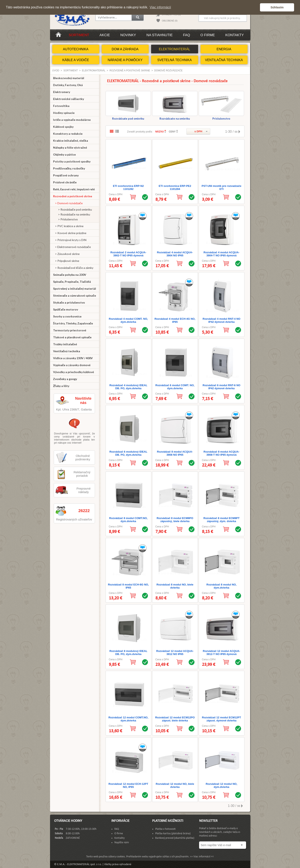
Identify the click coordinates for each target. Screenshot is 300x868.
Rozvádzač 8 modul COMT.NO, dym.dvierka (128, 520)
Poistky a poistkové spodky (72, 161)
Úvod (56, 71)
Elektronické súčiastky (69, 99)
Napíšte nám (122, 843)
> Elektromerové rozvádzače (72, 247)
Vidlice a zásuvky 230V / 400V (73, 358)
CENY (172, 132)
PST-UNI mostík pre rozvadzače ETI (221, 187)
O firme (208, 35)
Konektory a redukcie (68, 134)
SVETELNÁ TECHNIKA (175, 60)
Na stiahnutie (159, 35)
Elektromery (62, 92)
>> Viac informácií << (202, 857)
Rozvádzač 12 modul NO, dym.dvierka (221, 785)
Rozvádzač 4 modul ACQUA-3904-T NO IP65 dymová (222, 254)
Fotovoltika (61, 106)
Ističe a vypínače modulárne (72, 120)
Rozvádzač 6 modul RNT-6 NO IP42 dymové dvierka (221, 387)
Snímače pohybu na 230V (70, 275)
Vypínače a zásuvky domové (72, 365)
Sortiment (79, 35)
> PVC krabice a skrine (68, 226)
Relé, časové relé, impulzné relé (74, 189)
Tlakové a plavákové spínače (72, 337)
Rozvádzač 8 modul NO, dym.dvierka (221, 586)
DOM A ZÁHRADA (125, 49)
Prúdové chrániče (65, 182)
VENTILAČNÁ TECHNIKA (224, 60)
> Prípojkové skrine (66, 261)
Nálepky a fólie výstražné (70, 147)
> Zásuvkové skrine (66, 254)
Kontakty (234, 35)
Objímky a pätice (64, 154)
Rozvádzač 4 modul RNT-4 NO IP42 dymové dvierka (221, 320)
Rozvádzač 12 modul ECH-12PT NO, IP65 (128, 785)
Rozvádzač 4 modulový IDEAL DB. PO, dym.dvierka (128, 387)
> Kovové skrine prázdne (70, 233)
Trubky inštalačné (65, 344)
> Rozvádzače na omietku (72, 214)
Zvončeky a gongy (65, 379)
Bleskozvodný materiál (69, 78)
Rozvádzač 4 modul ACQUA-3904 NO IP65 (175, 254)
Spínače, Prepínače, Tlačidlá (72, 282)
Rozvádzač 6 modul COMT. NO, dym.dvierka (175, 387)
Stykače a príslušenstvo (69, 302)
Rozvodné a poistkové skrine (130, 71)
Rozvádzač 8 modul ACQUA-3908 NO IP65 (175, 453)
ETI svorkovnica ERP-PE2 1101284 (175, 187)
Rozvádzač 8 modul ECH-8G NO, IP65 (128, 586)
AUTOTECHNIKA (76, 49)
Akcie (105, 35)
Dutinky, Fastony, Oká (68, 85)
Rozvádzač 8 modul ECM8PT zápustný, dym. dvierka (221, 520)
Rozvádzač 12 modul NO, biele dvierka (175, 785)
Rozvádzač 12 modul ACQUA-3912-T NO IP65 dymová (221, 653)
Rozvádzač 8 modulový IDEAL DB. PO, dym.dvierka (128, 653)
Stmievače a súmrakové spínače (75, 296)
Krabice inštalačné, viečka (71, 141)
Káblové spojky (63, 127)
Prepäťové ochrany (66, 175)
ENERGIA (224, 49)
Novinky (128, 35)
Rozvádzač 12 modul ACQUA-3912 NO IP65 (175, 653)
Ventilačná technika (67, 351)
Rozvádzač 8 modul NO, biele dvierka (175, 586)
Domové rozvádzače (168, 71)
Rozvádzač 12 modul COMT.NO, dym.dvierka (128, 719)
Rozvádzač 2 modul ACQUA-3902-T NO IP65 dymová (128, 254)
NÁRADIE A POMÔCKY (125, 60)
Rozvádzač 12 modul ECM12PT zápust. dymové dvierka (221, 719)
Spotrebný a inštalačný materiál (75, 289)
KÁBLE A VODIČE (76, 60)
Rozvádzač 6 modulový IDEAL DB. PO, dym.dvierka (128, 453)
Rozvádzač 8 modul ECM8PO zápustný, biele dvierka (175, 520)
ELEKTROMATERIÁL (175, 49)
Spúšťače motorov (66, 309)
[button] (256, 7)
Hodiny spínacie (64, 113)
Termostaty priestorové (70, 330)
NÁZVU (159, 132)
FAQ (186, 35)
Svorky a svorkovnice (67, 316)
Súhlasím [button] (277, 7)
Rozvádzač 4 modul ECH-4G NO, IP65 (175, 320)
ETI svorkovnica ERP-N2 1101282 (128, 187)
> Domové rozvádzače (68, 203)
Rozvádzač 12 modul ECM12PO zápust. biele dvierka (175, 719)
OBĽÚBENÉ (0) (170, 21)
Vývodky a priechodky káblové (74, 372)
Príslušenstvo (221, 106)
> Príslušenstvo (65, 219)
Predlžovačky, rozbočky (69, 168)
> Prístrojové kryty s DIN (70, 240)
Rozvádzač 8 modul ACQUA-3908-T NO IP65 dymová (222, 453)
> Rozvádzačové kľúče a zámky (73, 268)
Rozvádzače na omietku (175, 106)
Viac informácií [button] (160, 7)
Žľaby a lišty (61, 386)
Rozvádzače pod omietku (128, 106)
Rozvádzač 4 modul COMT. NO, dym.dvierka (128, 320)
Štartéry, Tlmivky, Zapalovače (73, 323)
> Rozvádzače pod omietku (72, 209)
